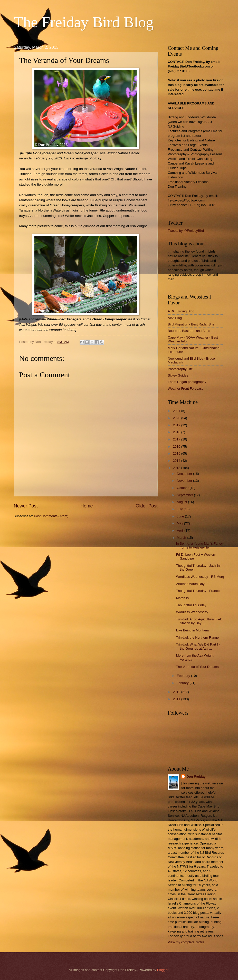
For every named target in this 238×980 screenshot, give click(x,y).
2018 (177, 432)
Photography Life (180, 369)
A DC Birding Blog (181, 311)
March (182, 538)
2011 (177, 699)
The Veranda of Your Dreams (197, 667)
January (183, 683)
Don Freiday (196, 777)
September (185, 495)
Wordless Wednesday (192, 612)
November (185, 481)
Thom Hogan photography (187, 382)
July (180, 509)
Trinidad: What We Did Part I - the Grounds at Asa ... (198, 646)
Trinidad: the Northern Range (197, 637)
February (184, 676)
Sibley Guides (178, 375)
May (180, 523)
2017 (177, 439)
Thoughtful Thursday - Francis (198, 591)
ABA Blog (175, 318)
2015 (177, 453)
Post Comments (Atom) (51, 516)
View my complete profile (186, 942)
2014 (177, 461)
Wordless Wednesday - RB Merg (200, 577)
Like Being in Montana (192, 630)
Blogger (163, 970)
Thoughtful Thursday (191, 605)
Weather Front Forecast (185, 388)
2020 (177, 418)
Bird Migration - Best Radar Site (191, 324)
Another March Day (190, 584)
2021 (177, 411)
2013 (177, 468)
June (181, 516)
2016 (177, 446)
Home (87, 506)
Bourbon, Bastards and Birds (189, 331)
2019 (177, 425)
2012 (177, 692)
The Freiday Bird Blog (84, 22)
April (181, 530)
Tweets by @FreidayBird (186, 231)
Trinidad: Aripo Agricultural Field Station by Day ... (199, 621)
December (185, 474)
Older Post (146, 506)
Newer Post (26, 506)
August (183, 502)
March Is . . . (185, 598)
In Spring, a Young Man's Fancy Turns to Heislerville (199, 545)
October (183, 488)
